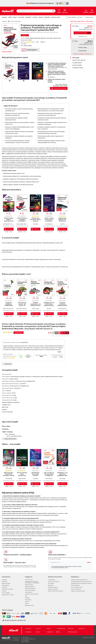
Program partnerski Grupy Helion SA (79, 580)
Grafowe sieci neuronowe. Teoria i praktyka (36, 219)
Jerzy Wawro (36, 479)
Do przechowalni (82, 51)
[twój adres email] (67, 562)
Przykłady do (78, 68)
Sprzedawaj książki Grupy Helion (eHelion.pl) (81, 582)
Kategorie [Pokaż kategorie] (4, 17)
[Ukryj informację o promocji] (67, 3)
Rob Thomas (19, 309)
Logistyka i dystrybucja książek (78, 591)
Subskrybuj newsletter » (57, 555)
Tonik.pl (92, 638)
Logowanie (4, 580)
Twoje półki (4, 587)
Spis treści (77, 65)
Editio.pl (49, 628)
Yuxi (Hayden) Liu (51, 77)
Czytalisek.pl (50, 632)
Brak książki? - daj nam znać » (15, 563)
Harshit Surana (57, 38)
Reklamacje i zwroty (30, 605)
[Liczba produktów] (89, 33)
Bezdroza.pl (71, 628)
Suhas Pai (62, 224)
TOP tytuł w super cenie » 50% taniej (81, 21)
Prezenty (4, 591)
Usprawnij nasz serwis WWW (32, 594)
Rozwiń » (60, 352)
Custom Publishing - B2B (77, 587)
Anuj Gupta (49, 38)
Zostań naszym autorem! (54, 582)
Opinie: (43, 42)
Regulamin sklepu (29, 585)
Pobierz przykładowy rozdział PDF (11, 402)
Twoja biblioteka (6, 585)
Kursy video (21, 17)
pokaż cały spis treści (10, 439)
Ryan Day (49, 309)
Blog (26, 596)
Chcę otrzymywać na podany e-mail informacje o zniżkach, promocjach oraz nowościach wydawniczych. (65, 567)
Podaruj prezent (89, 17)
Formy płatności (29, 592)
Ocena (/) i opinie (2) (79, 60)
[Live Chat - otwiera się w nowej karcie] (65, 11)
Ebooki (15, 17)
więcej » (67, 568)
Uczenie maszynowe (7, 412)
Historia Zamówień (6, 583)
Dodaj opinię (19, 333)
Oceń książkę (51, 583)
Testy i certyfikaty (6, 593)
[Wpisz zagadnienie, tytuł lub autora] (34, 11)
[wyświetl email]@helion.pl (30, 639)
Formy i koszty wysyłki (30, 590)
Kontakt (27, 603)
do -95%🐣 (60, 3)
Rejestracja (4, 582)
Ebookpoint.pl (82, 628)
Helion (30, 40)
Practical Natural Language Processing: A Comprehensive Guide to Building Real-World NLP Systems (37, 377)
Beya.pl (38, 632)
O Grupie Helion (52, 580)
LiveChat (27, 602)
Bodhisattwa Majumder (40, 38)
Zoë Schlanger (62, 479)
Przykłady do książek (53, 587)
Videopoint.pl (29, 632)
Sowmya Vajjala (29, 38)
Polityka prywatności (30, 587)
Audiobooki (28, 17)
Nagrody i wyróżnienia (53, 589)
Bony (81, 17)
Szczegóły (77, 63)
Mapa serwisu (28, 600)
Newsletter (27, 598)
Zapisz (89, 562)
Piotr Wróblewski (9, 479)
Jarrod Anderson (49, 479)
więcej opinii (8, 364)
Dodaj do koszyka (81, 33)
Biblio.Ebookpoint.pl (73, 632)
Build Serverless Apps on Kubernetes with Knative (9, 220)
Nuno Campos (12, 309)
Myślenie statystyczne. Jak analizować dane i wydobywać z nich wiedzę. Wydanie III (36, 305)
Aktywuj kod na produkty (7, 589)
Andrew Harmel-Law (62, 309)
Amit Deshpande (7, 224)
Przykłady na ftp (6, 405)
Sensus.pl (38, 628)
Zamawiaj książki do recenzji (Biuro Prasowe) (81, 583)
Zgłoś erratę (5, 407)
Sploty (59, 632)
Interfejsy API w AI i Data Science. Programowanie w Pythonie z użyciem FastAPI (49, 305)
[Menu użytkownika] (86, 11)
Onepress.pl (28, 628)
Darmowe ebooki (56, 17)
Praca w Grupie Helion (76, 589)
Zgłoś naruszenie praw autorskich (56, 591)
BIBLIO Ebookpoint (75, 585)
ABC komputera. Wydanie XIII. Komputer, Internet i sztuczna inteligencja (9, 475)
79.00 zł (37, 229)
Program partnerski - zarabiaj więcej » (18, 555)
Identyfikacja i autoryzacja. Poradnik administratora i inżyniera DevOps (36, 475)
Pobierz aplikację (72, 17)
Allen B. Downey (36, 309)
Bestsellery (47, 17)
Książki (10, 17)
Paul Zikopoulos (26, 309)
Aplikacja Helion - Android (8, 595)
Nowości (41, 17)
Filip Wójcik (50, 82)
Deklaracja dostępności (30, 588)
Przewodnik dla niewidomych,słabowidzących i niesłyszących (32, 582)
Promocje (35, 17)
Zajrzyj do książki (7, 52)
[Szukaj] (54, 11)
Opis (76, 58)
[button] (68, 203)
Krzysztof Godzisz (22, 479)
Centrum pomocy (29, 580)
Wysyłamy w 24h (82, 36)
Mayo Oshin (6, 309)
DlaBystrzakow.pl (61, 628)
